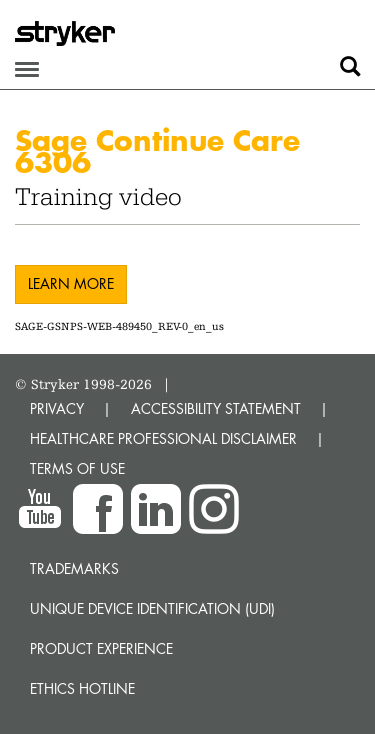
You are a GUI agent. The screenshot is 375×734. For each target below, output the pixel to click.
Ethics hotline (82, 688)
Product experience (101, 648)
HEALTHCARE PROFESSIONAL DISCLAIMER (163, 438)
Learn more (71, 283)
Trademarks (74, 568)
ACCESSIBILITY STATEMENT (216, 408)
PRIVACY (57, 408)
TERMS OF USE (77, 468)
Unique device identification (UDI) (152, 608)
